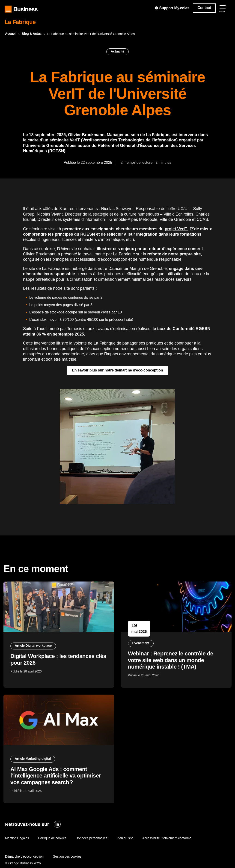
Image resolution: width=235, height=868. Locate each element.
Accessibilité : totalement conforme (167, 838)
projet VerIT (177, 229)
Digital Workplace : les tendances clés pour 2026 (58, 659)
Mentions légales (17, 838)
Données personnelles (91, 838)
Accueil (11, 34)
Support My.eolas (172, 8)
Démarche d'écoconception (24, 856)
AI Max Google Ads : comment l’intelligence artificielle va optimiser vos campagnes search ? (56, 776)
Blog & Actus (32, 34)
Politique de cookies (52, 838)
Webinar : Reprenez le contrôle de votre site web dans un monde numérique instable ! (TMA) (171, 660)
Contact (204, 8)
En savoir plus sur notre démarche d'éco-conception (117, 370)
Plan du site (125, 838)
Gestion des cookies (67, 856)
